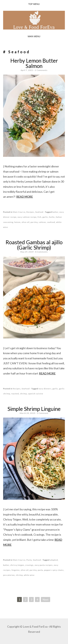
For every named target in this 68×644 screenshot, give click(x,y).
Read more (25, 197)
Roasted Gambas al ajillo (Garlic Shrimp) (34, 245)
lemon (17, 222)
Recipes (30, 212)
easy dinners (45, 389)
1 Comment (43, 413)
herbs (52, 217)
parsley (34, 222)
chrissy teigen (17, 565)
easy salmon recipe (27, 217)
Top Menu (34, 4)
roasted (15, 394)
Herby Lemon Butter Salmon (34, 63)
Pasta (29, 560)
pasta (40, 570)
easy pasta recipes (44, 565)
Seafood (39, 212)
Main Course (19, 212)
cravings (29, 565)
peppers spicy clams (54, 570)
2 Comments (41, 70)
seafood (51, 222)
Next (46, 599)
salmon (42, 222)
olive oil (26, 222)
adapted (54, 560)
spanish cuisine (35, 394)
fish (39, 217)
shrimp (23, 394)
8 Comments (42, 252)
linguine (16, 570)
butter (55, 212)
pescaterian (9, 575)
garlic (45, 217)
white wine (29, 575)
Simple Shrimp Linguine (34, 409)
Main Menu (34, 36)
